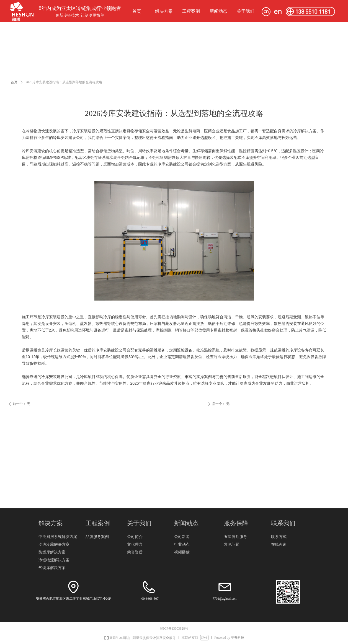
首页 (14, 82)
